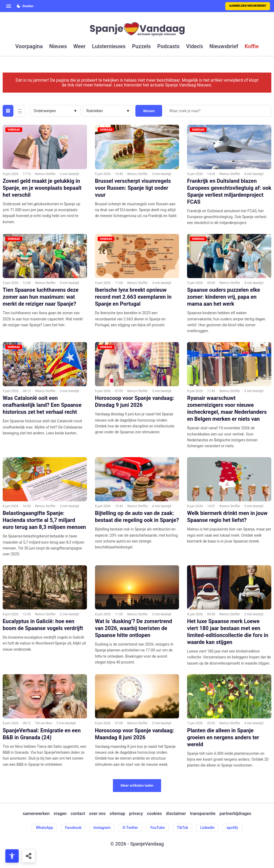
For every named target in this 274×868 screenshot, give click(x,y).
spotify (232, 828)
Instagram (102, 828)
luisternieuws (109, 46)
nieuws (58, 46)
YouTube (157, 828)
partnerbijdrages (235, 814)
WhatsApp (44, 828)
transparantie (203, 814)
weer (79, 46)
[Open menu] (9, 6)
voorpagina (29, 46)
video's (194, 46)
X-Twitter (130, 828)
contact (78, 814)
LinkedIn (207, 828)
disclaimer (176, 814)
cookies (154, 814)
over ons (97, 814)
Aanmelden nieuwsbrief (248, 6)
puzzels (141, 46)
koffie (252, 46)
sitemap (117, 814)
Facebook (73, 828)
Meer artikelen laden (137, 785)
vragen (60, 814)
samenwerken (36, 814)
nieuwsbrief (224, 46)
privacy (136, 814)
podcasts (169, 46)
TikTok (183, 828)
